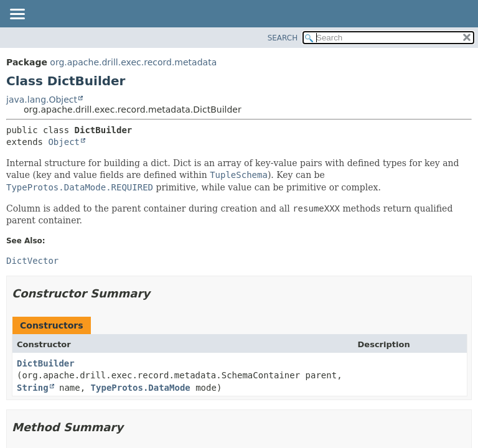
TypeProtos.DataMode (141, 388)
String (33, 388)
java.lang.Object (42, 100)
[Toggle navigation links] (17, 15)
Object (64, 142)
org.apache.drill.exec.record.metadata (133, 62)
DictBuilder (46, 363)
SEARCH (283, 38)
